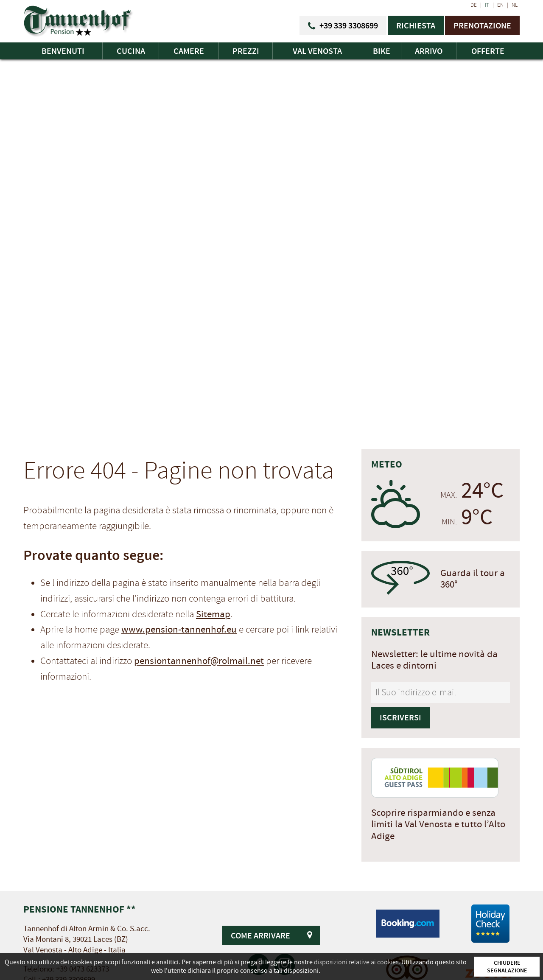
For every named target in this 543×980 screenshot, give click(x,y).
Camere (189, 51)
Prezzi (246, 51)
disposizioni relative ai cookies (356, 962)
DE (474, 5)
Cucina (131, 51)
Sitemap (213, 614)
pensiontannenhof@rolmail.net (199, 661)
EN (500, 5)
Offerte (488, 51)
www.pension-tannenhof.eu (179, 630)
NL (515, 5)
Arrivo (429, 51)
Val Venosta (317, 51)
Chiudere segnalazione (507, 966)
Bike (382, 51)
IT (487, 5)
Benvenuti (63, 51)
